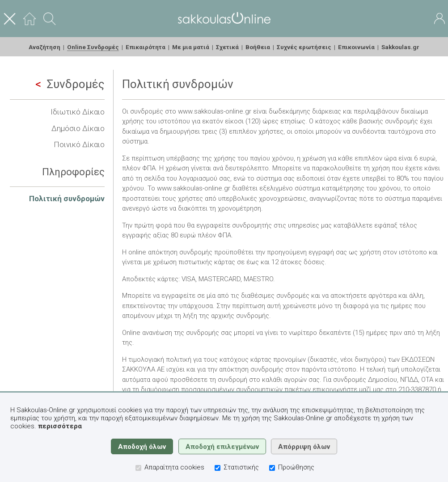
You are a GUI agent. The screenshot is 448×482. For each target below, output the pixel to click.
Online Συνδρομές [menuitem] (93, 47)
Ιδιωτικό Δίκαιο (78, 112)
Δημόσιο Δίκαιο (78, 128)
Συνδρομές (70, 84)
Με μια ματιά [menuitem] (191, 47)
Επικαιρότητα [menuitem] (146, 47)
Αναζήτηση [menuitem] (44, 47)
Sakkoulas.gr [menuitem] (400, 47)
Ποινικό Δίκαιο (79, 144)
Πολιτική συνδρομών (67, 199)
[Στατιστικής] (218, 468)
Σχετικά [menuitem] (227, 47)
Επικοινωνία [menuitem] (356, 47)
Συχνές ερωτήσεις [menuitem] (304, 47)
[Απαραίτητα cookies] (138, 468)
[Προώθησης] (272, 468)
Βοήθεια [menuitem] (258, 47)
